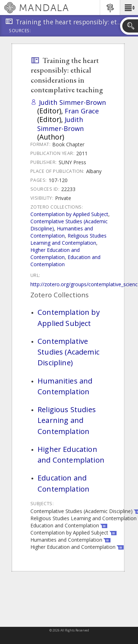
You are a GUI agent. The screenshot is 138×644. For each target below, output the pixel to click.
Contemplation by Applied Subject (69, 214)
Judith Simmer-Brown (73, 102)
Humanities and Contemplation (62, 232)
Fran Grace (82, 111)
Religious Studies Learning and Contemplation (68, 239)
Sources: (20, 31)
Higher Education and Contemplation (55, 253)
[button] (129, 8)
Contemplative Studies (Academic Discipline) (68, 352)
